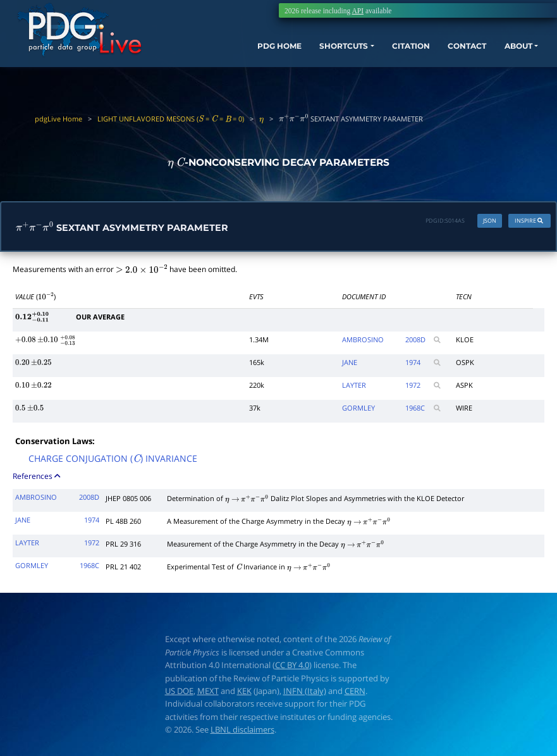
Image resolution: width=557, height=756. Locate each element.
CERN (355, 693)
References (37, 478)
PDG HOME (235, 54)
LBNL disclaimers (242, 731)
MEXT (208, 693)
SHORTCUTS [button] (308, 54)
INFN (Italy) (305, 693)
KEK (244, 693)
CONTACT (448, 54)
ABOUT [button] (506, 54)
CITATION (384, 54)
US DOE (179, 693)
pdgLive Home (58, 119)
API (358, 11)
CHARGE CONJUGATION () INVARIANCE (113, 461)
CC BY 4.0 (292, 667)
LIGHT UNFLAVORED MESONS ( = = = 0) (171, 119)
